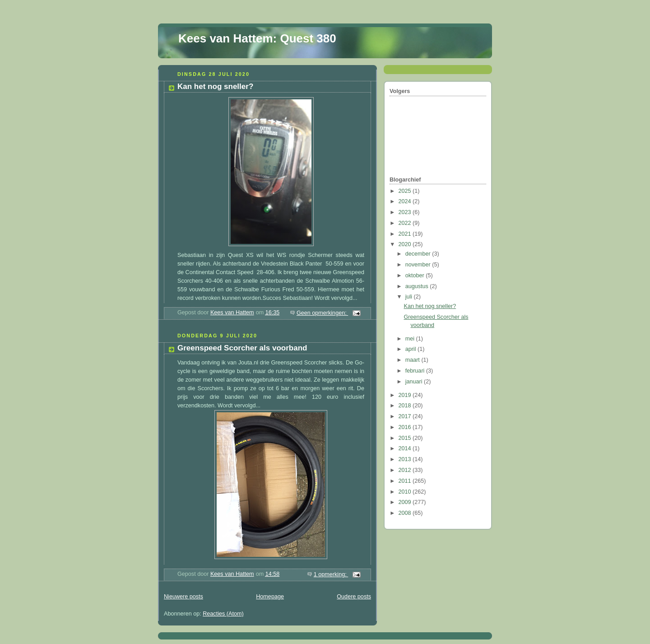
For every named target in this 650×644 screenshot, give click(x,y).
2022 (406, 223)
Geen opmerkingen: (322, 313)
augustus (418, 286)
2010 (406, 492)
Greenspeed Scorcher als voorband (242, 348)
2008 (406, 513)
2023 (406, 212)
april (411, 349)
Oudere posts (354, 597)
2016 (406, 427)
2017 (406, 416)
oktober (416, 275)
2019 (406, 395)
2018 (406, 406)
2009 (406, 502)
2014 (406, 448)
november (419, 265)
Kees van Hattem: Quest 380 (257, 38)
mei (411, 339)
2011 (406, 481)
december (419, 254)
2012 (406, 470)
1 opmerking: (331, 574)
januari (415, 382)
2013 (406, 459)
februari (416, 371)
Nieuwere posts (183, 597)
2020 (406, 244)
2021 (406, 234)
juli (410, 297)
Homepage (270, 597)
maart (413, 360)
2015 (406, 438)
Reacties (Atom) (223, 614)
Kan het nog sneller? (215, 86)
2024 (406, 201)
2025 (406, 191)
